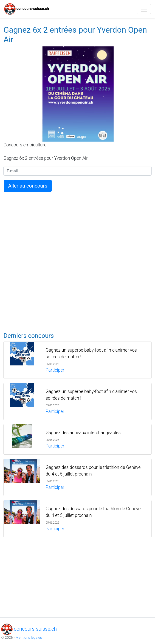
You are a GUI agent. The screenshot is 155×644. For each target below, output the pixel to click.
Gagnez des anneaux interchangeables (83, 433)
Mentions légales (29, 638)
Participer (55, 370)
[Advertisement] (77, 226)
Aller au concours (28, 186)
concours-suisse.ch (27, 9)
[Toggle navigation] (144, 9)
